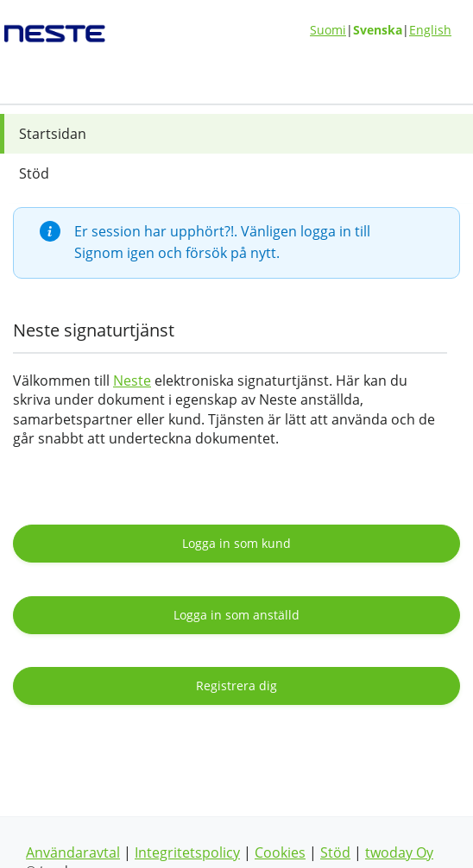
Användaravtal (73, 852)
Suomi (328, 30)
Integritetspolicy (187, 852)
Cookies (280, 852)
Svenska (378, 30)
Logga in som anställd (236, 615)
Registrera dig (236, 686)
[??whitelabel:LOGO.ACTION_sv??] (80, 28)
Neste (132, 381)
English (430, 30)
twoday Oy (399, 852)
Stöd (335, 852)
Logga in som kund (236, 543)
